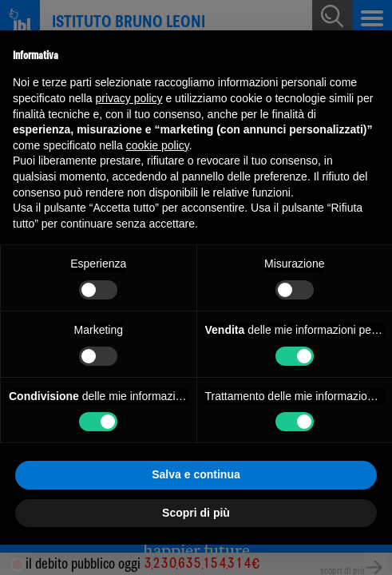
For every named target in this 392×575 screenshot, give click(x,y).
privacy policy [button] (129, 98)
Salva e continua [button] (196, 474)
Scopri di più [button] (196, 513)
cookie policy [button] (158, 145)
